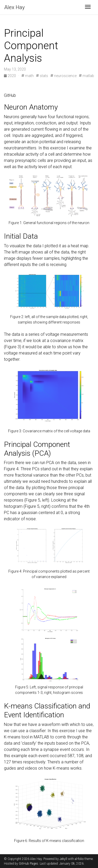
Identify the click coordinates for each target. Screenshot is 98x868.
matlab (87, 76)
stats (42, 76)
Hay (15, 7)
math (28, 76)
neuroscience (64, 76)
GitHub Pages (28, 864)
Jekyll (63, 859)
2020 (10, 76)
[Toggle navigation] (88, 7)
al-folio (79, 859)
